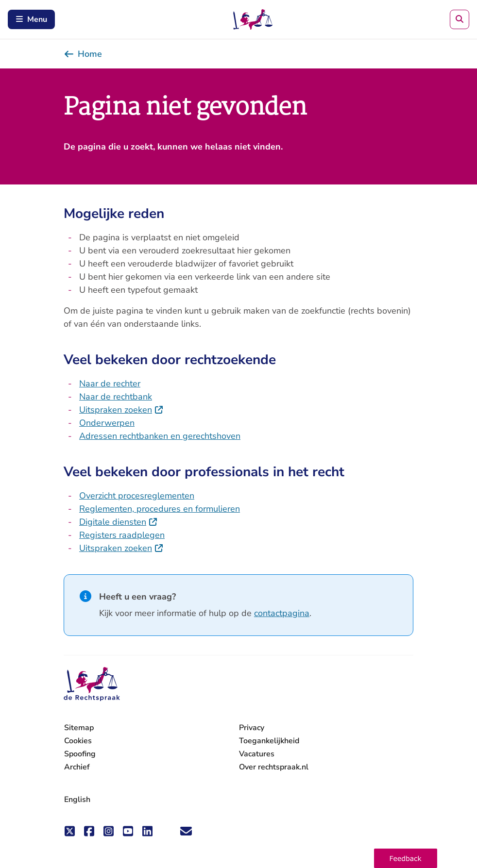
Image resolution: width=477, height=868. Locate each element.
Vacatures (257, 754)
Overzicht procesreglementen (137, 496)
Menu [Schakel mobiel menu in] (31, 19)
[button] (406, 858)
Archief (77, 767)
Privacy (252, 728)
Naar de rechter (110, 384)
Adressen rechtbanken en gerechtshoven (160, 436)
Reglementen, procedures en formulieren (160, 509)
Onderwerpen (107, 423)
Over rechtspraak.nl (274, 767)
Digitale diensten (119, 522)
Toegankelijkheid (269, 741)
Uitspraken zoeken (121, 410)
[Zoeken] (460, 19)
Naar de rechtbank (116, 397)
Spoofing (80, 754)
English (77, 800)
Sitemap (79, 728)
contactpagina (282, 613)
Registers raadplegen (122, 535)
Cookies (78, 741)
